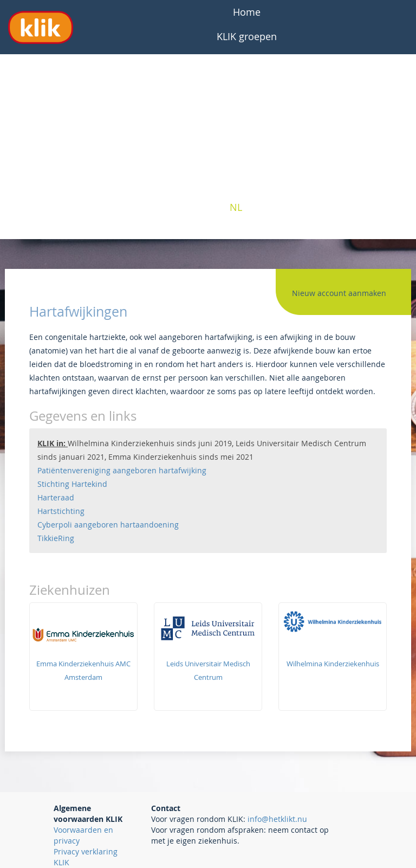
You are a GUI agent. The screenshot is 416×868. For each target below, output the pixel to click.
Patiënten (247, 110)
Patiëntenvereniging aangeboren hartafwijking (122, 470)
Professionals (247, 134)
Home (247, 12)
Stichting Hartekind (72, 484)
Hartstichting (61, 511)
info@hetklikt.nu (277, 819)
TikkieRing (56, 538)
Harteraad (56, 497)
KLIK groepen (247, 36)
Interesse (247, 158)
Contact (247, 183)
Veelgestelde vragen (247, 61)
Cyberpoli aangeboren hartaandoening (108, 525)
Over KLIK (247, 85)
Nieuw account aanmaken (339, 293)
